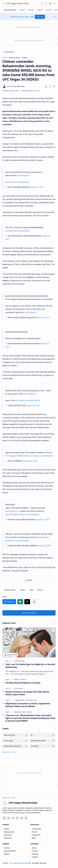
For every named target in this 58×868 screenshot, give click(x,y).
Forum (35, 832)
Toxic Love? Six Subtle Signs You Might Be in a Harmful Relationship (30, 666)
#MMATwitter (23, 456)
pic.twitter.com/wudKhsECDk (18, 231)
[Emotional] (19, 688)
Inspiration (36, 835)
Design (7, 829)
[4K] (43, 735)
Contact (7, 848)
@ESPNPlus (10, 514)
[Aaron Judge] (16, 741)
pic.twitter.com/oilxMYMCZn (28, 400)
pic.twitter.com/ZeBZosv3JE (41, 456)
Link (32, 17)
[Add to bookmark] (53, 630)
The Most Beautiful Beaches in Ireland (23, 683)
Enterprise (8, 835)
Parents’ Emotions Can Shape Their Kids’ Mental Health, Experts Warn (27, 693)
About (34, 848)
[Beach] (17, 679)
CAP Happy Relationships (17, 3)
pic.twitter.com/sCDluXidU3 (28, 514)
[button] (4, 3)
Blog (34, 838)
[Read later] (46, 86)
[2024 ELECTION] (16, 735)
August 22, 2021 (37, 187)
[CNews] (22, 590)
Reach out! (40, 17)
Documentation (10, 851)
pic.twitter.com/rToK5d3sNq (17, 540)
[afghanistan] (21, 700)
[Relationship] (20, 661)
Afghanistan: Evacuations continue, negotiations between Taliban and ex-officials (28, 705)
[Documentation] (10, 10)
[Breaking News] (10, 590)
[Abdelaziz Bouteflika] (43, 741)
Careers (35, 857)
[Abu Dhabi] (43, 746)
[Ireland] (23, 679)
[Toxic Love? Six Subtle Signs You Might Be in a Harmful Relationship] (29, 642)
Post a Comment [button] (29, 613)
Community (36, 829)
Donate (7, 854)
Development (9, 832)
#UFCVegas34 (24, 175)
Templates (8, 838)
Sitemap (35, 854)
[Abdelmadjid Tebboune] (16, 746)
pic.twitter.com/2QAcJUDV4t (17, 182)
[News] (32, 590)
